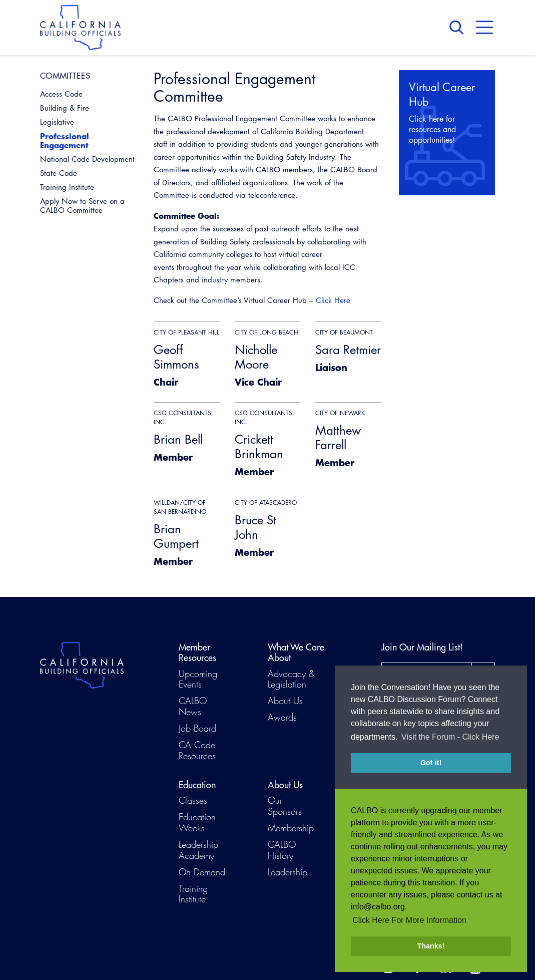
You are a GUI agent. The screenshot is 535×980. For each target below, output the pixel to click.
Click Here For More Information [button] (409, 920)
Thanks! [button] (431, 946)
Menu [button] (484, 28)
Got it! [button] (431, 770)
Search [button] (459, 28)
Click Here (333, 300)
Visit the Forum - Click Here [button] (450, 744)
